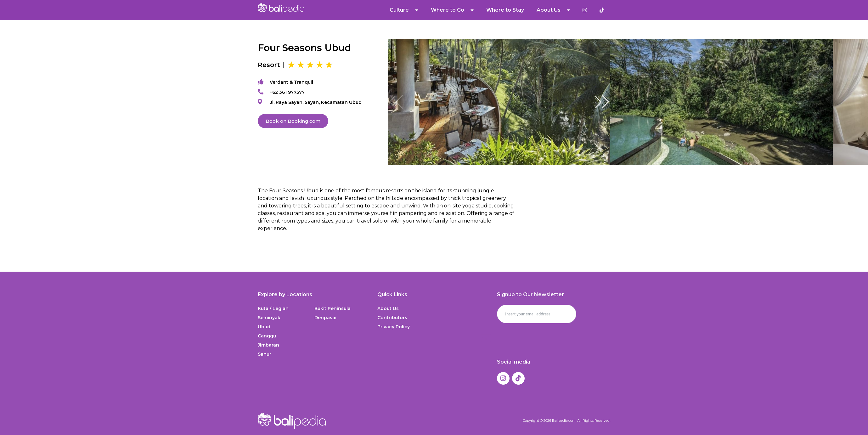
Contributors (392, 318)
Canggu (267, 336)
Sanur (265, 354)
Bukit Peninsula (333, 308)
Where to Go (452, 10)
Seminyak (269, 318)
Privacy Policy (394, 327)
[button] (602, 102)
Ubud (264, 327)
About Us (553, 10)
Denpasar (326, 318)
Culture (404, 10)
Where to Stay (505, 10)
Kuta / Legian (273, 308)
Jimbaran (268, 345)
